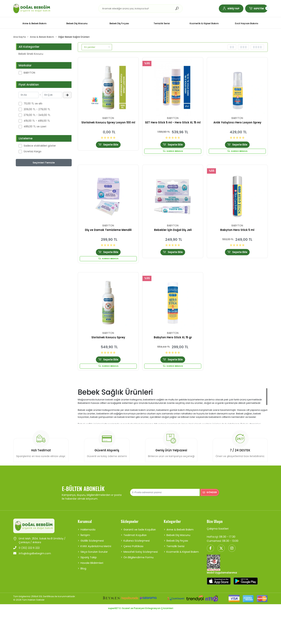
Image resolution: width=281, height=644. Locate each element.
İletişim (85, 535)
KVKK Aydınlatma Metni (96, 546)
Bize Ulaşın (215, 521)
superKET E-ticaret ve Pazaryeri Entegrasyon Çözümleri (141, 608)
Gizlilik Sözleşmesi (92, 541)
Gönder (210, 492)
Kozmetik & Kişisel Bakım (183, 552)
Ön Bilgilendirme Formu (139, 557)
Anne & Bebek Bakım (180, 529)
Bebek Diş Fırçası (177, 541)
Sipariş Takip (89, 557)
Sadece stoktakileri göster (40, 146)
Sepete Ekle (108, 145)
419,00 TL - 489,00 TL (37, 121)
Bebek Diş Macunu (178, 535)
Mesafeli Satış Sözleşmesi (141, 552)
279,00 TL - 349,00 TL (37, 115)
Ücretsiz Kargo (33, 151)
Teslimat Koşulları (135, 535)
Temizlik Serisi (175, 546)
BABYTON (29, 73)
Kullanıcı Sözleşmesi (137, 541)
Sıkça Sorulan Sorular (94, 552)
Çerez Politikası (133, 546)
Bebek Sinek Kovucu (31, 54)
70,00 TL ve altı (33, 104)
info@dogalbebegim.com (32, 553)
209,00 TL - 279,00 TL (37, 109)
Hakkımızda (88, 529)
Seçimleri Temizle (44, 163)
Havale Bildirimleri (92, 563)
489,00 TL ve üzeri (35, 126)
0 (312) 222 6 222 (26, 548)
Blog (83, 568)
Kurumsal (85, 521)
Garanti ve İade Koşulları (140, 529)
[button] (231, 9)
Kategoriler (172, 521)
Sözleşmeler (130, 521)
